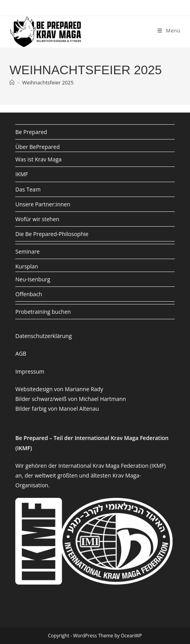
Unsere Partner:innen (43, 204)
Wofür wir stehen (37, 219)
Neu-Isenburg (33, 279)
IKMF (22, 174)
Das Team (28, 189)
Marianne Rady (84, 389)
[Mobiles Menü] (169, 30)
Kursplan (27, 266)
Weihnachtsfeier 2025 (48, 82)
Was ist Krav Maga (38, 159)
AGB (21, 353)
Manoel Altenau (79, 409)
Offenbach (29, 294)
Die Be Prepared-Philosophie (52, 234)
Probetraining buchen (43, 312)
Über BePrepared (37, 147)
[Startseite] (12, 82)
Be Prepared (31, 132)
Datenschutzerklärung (43, 336)
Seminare (27, 251)
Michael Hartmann (102, 399)
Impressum (30, 371)
